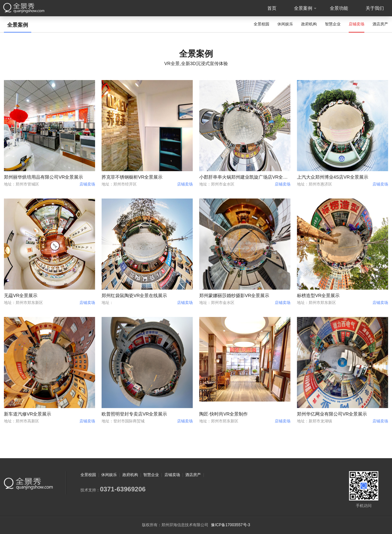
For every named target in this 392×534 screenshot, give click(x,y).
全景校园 (261, 24)
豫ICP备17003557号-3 (231, 525)
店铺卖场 (357, 24)
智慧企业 (333, 24)
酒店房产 (380, 24)
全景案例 (303, 8)
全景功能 (339, 8)
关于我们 (375, 8)
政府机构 (309, 24)
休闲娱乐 (285, 24)
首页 (272, 8)
